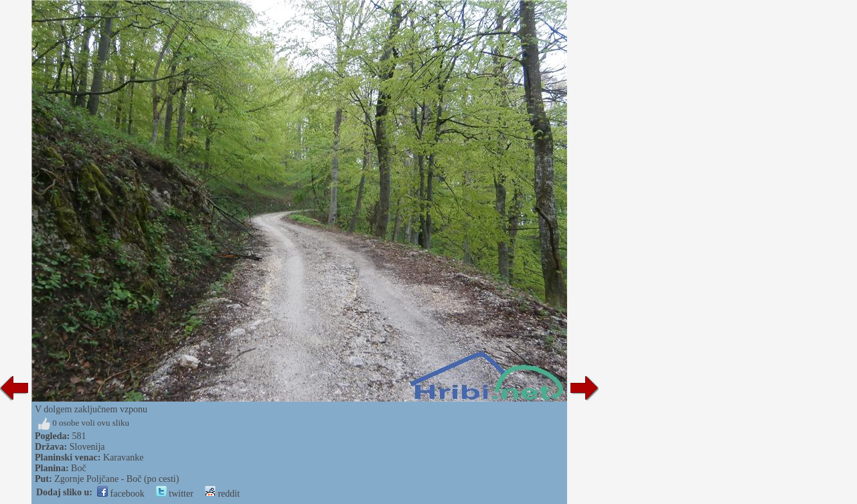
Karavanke (124, 457)
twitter (175, 494)
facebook (121, 494)
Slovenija (87, 447)
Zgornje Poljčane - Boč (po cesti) (116, 479)
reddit (222, 494)
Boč (79, 468)
